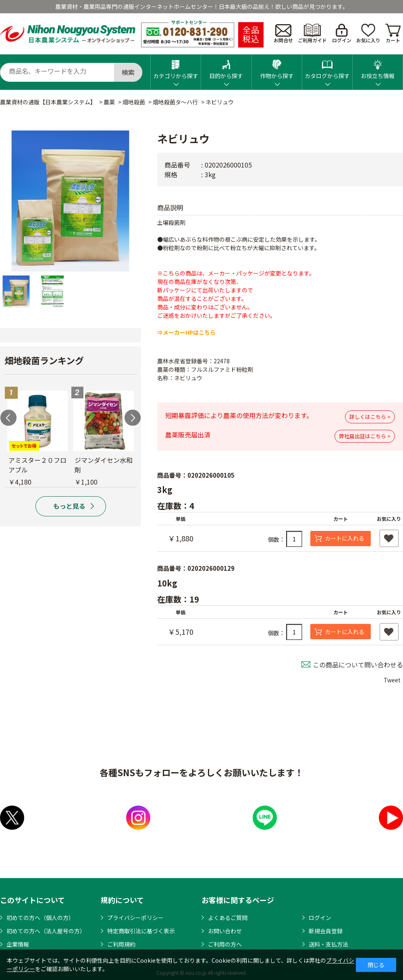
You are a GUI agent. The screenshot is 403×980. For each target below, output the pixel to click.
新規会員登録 (326, 931)
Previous (8, 418)
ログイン (342, 34)
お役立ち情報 (378, 67)
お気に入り (368, 34)
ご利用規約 (121, 944)
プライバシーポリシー (135, 918)
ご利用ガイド (312, 34)
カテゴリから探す (176, 67)
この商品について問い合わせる (358, 665)
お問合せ (283, 34)
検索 (128, 72)
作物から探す (277, 67)
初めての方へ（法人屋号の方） (46, 931)
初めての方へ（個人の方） (40, 918)
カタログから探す (327, 67)
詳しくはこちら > (370, 417)
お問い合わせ (225, 931)
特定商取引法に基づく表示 (141, 931)
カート (393, 34)
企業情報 (18, 944)
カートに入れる (345, 538)
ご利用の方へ (225, 944)
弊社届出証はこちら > (365, 436)
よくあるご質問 (228, 918)
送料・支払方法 (328, 944)
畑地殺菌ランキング (44, 360)
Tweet (392, 680)
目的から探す (226, 67)
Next (133, 418)
